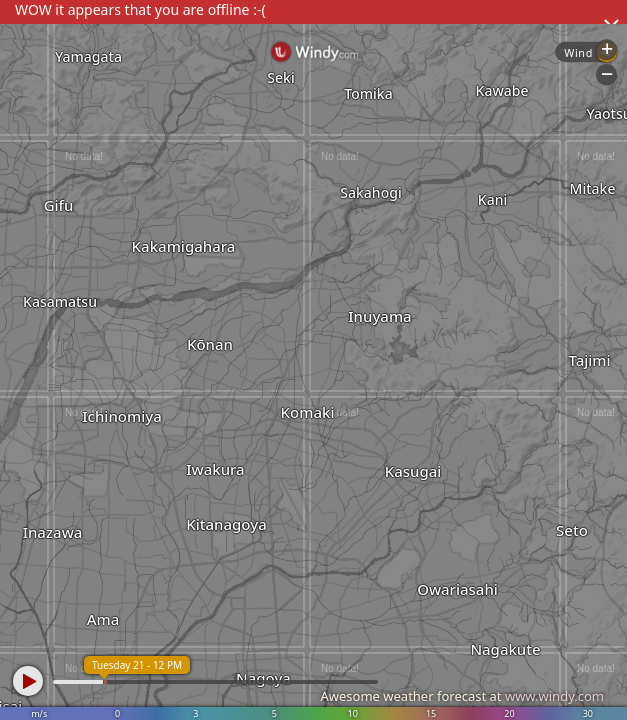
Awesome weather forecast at (462, 696)
